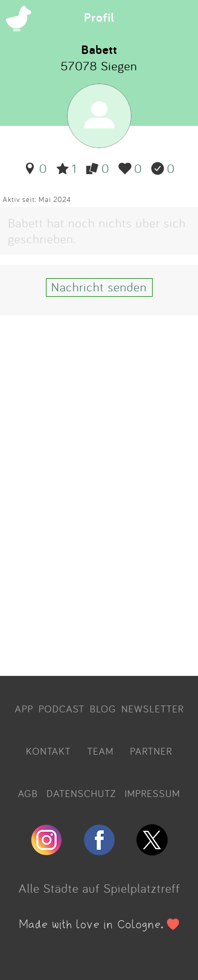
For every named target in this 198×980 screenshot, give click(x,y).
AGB (28, 793)
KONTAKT (48, 751)
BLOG (103, 709)
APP (24, 709)
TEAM (100, 751)
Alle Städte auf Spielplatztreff (99, 888)
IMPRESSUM (152, 793)
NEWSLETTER (153, 709)
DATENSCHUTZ (81, 793)
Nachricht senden (99, 287)
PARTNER (151, 751)
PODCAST (62, 709)
